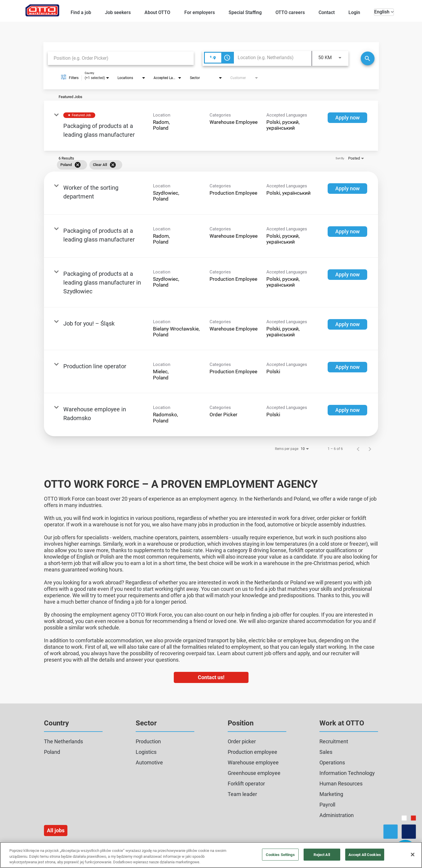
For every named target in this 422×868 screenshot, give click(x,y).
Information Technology (347, 773)
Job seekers (118, 12)
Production (148, 741)
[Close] (413, 855)
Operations (332, 762)
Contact (327, 12)
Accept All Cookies (365, 854)
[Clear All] (113, 165)
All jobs (56, 830)
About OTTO (157, 12)
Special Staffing (245, 12)
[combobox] (121, 58)
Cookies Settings (280, 854)
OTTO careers (290, 12)
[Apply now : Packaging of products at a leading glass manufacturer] (347, 118)
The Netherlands (63, 741)
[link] (211, 126)
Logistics (146, 752)
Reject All (322, 854)
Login (354, 12)
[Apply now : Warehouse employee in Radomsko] (347, 410)
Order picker (242, 741)
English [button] (384, 12)
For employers (200, 12)
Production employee (252, 752)
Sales (326, 752)
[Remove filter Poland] (78, 165)
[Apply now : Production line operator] (347, 367)
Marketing (331, 794)
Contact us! (211, 677)
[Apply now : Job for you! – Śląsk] (347, 324)
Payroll (327, 805)
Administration (337, 815)
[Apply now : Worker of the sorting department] (347, 189)
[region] (211, 855)
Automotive (149, 762)
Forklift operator (246, 784)
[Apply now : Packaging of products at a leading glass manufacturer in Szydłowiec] (347, 275)
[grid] (203, 165)
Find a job (81, 12)
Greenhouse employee (254, 773)
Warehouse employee (253, 762)
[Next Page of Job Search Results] (370, 449)
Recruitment (334, 741)
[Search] (368, 58)
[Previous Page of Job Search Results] (358, 449)
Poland (52, 752)
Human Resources (341, 784)
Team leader (242, 794)
